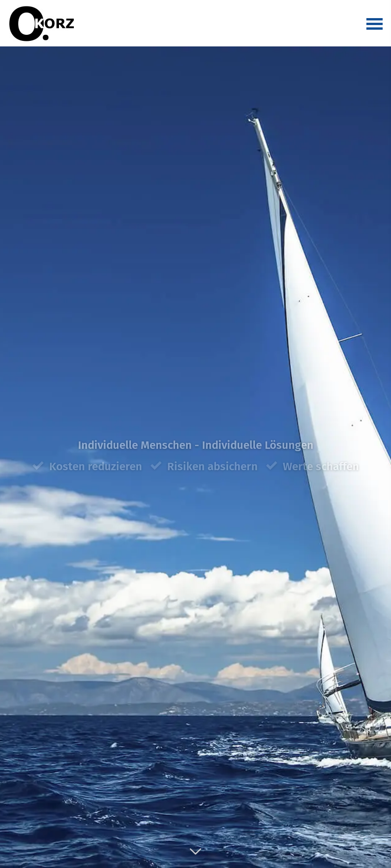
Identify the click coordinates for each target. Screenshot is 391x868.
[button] (195, 856)
